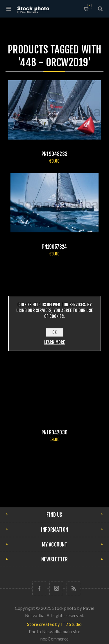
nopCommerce (54, 639)
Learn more (55, 342)
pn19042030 (54, 432)
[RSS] (73, 588)
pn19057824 (55, 247)
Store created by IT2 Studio (54, 624)
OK (54, 332)
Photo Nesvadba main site (55, 631)
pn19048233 (54, 154)
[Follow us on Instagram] (56, 588)
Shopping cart (89, 6)
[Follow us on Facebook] (39, 588)
